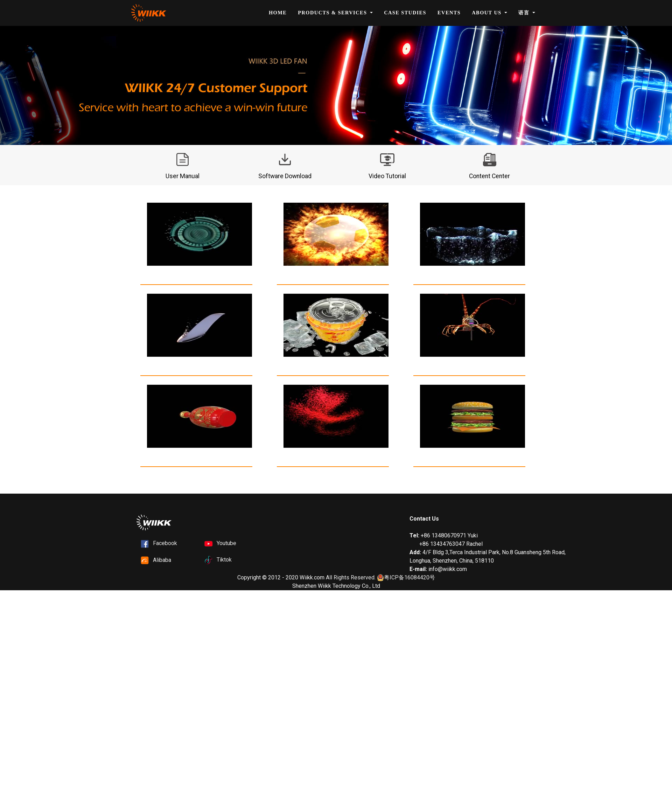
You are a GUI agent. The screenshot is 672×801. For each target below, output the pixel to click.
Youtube (226, 543)
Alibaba (162, 560)
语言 (525, 13)
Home (278, 13)
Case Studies (405, 13)
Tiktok (224, 560)
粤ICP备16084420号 (406, 578)
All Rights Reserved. (351, 577)
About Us (487, 13)
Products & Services (333, 13)
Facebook (165, 543)
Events (449, 13)
